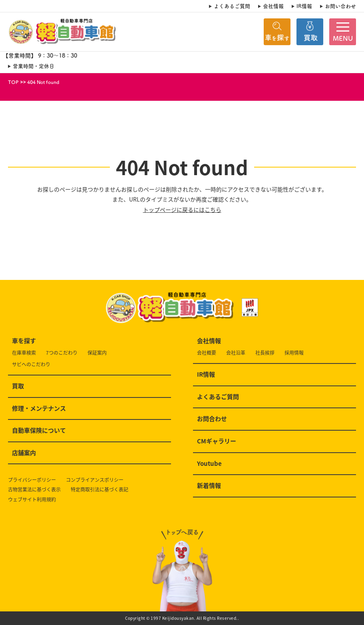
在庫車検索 (24, 353)
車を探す (24, 341)
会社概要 (207, 353)
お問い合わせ (340, 6)
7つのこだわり (62, 353)
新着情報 (209, 486)
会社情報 (273, 6)
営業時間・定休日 (34, 66)
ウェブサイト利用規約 (32, 500)
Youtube (209, 464)
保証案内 (97, 353)
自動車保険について (39, 431)
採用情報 (294, 353)
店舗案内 (24, 453)
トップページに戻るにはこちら (182, 210)
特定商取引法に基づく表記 (99, 490)
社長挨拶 (265, 353)
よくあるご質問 (232, 6)
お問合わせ (212, 419)
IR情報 (304, 6)
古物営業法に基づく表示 (34, 490)
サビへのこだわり (31, 364)
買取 (18, 386)
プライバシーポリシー (32, 480)
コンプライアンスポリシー (95, 480)
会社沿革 (236, 353)
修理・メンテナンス (39, 409)
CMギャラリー (217, 441)
